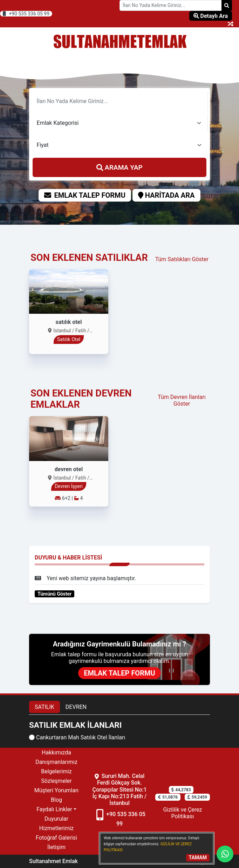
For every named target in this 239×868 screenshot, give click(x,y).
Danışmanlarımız (56, 762)
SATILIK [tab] (45, 707)
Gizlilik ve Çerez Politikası (182, 813)
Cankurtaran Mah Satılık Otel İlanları (77, 737)
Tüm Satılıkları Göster (182, 259)
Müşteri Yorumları (57, 790)
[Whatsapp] (225, 854)
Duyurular (56, 819)
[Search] (227, 5)
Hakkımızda (56, 752)
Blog (56, 800)
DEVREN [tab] (76, 707)
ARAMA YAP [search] (120, 167)
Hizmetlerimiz (57, 828)
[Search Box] (171, 5)
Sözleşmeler (56, 781)
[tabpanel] (120, 731)
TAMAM (198, 857)
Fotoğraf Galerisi (56, 838)
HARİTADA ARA (166, 195)
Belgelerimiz (56, 771)
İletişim (56, 847)
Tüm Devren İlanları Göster (182, 400)
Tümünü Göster (54, 594)
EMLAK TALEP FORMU (85, 195)
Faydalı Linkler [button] (54, 809)
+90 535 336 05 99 (26, 14)
